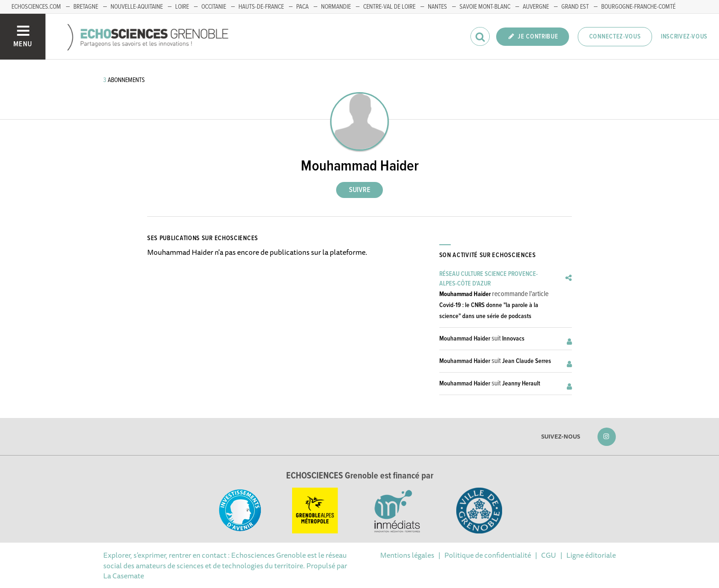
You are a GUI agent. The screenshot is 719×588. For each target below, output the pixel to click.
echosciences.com (36, 7)
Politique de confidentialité (488, 555)
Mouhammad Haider (465, 294)
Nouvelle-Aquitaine (137, 7)
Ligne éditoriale (591, 555)
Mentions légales (407, 555)
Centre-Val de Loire (389, 7)
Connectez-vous (615, 37)
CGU (549, 555)
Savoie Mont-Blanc (485, 7)
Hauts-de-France (261, 7)
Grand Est (575, 7)
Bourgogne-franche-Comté (638, 7)
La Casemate (124, 576)
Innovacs (513, 339)
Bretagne (86, 7)
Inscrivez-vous (684, 37)
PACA (302, 7)
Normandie (336, 7)
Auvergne (536, 7)
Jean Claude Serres (527, 361)
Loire (182, 7)
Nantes (437, 7)
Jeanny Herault (521, 384)
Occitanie (214, 7)
